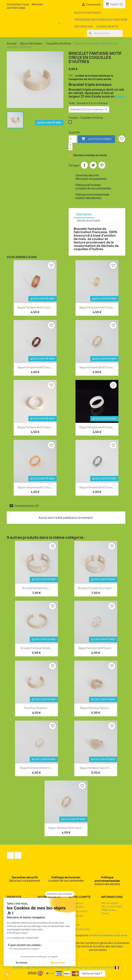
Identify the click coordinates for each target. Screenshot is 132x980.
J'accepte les (98, 935)
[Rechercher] (105, 33)
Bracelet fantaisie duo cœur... (96, 588)
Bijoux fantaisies (88, 13)
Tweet (93, 165)
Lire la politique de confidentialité (23, 938)
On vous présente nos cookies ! (24, 949)
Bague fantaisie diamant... (96, 708)
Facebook (10, 855)
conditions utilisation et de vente (108, 935)
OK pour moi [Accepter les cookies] (58, 963)
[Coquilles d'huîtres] (71, 123)
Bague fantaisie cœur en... (96, 768)
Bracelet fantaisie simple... (36, 648)
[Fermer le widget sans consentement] (60, 894)
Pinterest (102, 165)
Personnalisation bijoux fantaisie (101, 20)
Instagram (18, 855)
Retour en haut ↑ (92, 973)
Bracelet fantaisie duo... (36, 588)
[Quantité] (73, 139)
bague (120, 96)
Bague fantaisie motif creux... (35, 307)
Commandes (76, 916)
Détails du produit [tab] (89, 221)
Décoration (83, 26)
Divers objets (107, 26)
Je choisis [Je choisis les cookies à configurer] (21, 963)
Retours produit (78, 911)
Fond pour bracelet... (36, 708)
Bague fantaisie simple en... (36, 768)
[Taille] (89, 109)
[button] (7, 974)
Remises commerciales (25, 6)
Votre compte (80, 897)
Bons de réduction (79, 929)
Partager (84, 165)
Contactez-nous (18, 4)
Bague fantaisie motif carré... (96, 648)
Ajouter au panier (96, 139)
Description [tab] (84, 214)
